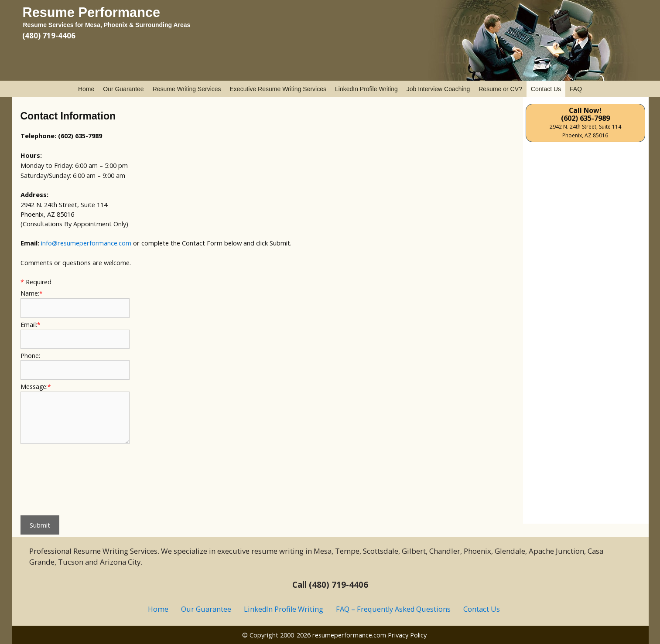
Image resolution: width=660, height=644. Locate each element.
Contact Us (546, 89)
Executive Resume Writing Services (278, 89)
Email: (31, 325)
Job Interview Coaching (438, 89)
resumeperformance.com (349, 635)
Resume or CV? (500, 89)
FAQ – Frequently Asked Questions (393, 609)
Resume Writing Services (187, 89)
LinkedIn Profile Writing (366, 89)
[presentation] (56, 477)
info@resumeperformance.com (86, 243)
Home (86, 89)
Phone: (30, 356)
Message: (36, 387)
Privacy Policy (407, 635)
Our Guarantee (123, 89)
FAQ (576, 89)
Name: (32, 293)
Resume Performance (92, 12)
